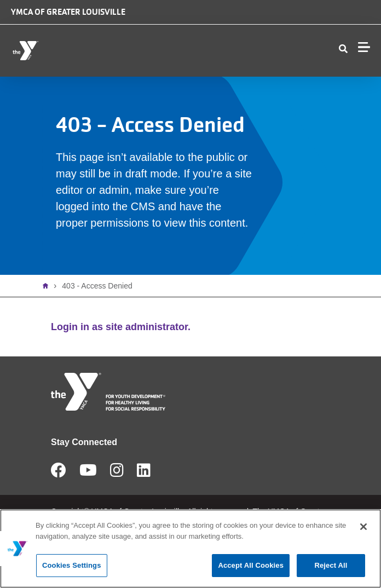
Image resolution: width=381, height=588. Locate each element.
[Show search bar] (343, 49)
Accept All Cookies (251, 565)
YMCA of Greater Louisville (68, 12)
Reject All (331, 565)
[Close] (363, 527)
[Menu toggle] (364, 47)
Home (48, 286)
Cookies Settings (72, 565)
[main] (190, 549)
